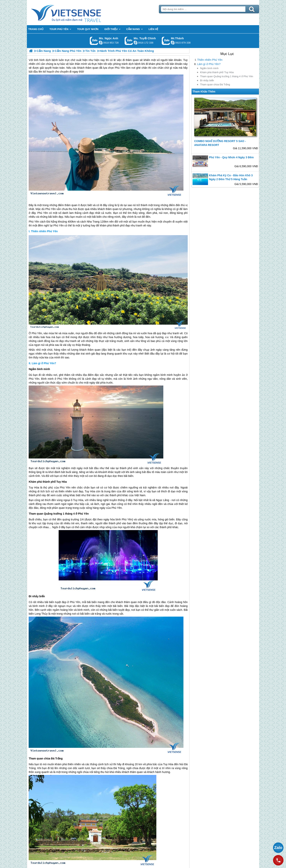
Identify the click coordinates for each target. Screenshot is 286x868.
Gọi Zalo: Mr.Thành (166, 41)
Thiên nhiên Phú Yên (210, 60)
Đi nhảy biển (207, 80)
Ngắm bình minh (209, 68)
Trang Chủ (76, 13)
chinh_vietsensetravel (135, 43)
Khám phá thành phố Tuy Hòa (217, 72)
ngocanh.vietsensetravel (101, 43)
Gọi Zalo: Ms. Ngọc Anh (94, 41)
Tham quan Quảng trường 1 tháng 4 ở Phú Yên (227, 76)
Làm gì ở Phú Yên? (209, 64)
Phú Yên (37, 333)
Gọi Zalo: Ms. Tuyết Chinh (129, 41)
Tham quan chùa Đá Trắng (215, 84)
